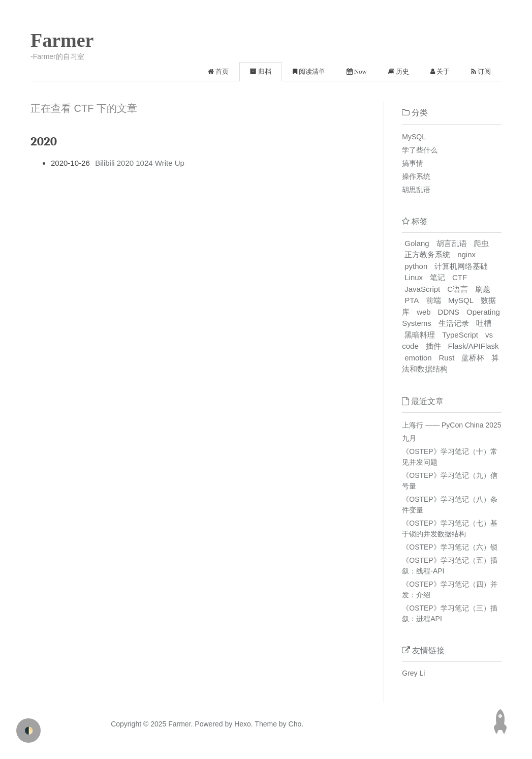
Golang (417, 243)
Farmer (62, 40)
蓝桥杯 (473, 358)
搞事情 (413, 163)
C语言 (458, 289)
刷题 (483, 289)
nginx (466, 254)
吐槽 (484, 323)
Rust (447, 358)
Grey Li (413, 673)
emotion (418, 358)
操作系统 (416, 176)
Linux (414, 277)
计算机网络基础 (461, 266)
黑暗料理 (420, 335)
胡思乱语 (416, 190)
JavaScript (422, 289)
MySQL (414, 137)
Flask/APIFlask (474, 346)
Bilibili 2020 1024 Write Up (140, 163)
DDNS (449, 312)
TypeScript (460, 335)
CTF (460, 277)
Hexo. (242, 724)
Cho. (295, 724)
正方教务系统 (427, 254)
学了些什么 (420, 150)
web (424, 312)
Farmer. (180, 724)
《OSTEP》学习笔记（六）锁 (449, 547)
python (416, 266)
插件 (433, 346)
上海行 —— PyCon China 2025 (451, 425)
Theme (265, 724)
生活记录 (454, 323)
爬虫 (481, 243)
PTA (412, 300)
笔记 (437, 277)
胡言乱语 (452, 243)
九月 (409, 438)
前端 (433, 300)
